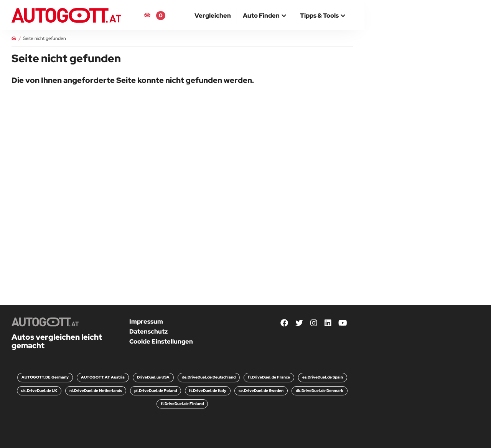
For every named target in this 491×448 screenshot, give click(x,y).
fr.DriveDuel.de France (269, 377)
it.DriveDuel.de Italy (208, 391)
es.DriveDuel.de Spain (323, 377)
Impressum (146, 322)
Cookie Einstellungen (161, 341)
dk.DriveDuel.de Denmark (320, 391)
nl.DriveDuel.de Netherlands (96, 391)
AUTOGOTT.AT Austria (103, 377)
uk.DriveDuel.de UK (39, 391)
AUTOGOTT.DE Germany (45, 377)
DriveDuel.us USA (153, 377)
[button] (265, 16)
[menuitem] (213, 15)
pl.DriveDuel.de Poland (156, 391)
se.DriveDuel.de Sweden (261, 391)
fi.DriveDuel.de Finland (182, 404)
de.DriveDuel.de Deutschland (209, 377)
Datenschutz (148, 331)
